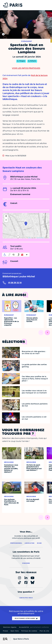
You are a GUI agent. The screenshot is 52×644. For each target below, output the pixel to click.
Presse (5, 631)
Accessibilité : (34, 627)
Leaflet (29, 238)
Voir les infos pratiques (26, 68)
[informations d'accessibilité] (16, 255)
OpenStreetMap (40, 238)
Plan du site (44, 631)
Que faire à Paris (21, 639)
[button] (26, 224)
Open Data (15, 631)
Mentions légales (10, 627)
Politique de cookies (29, 631)
